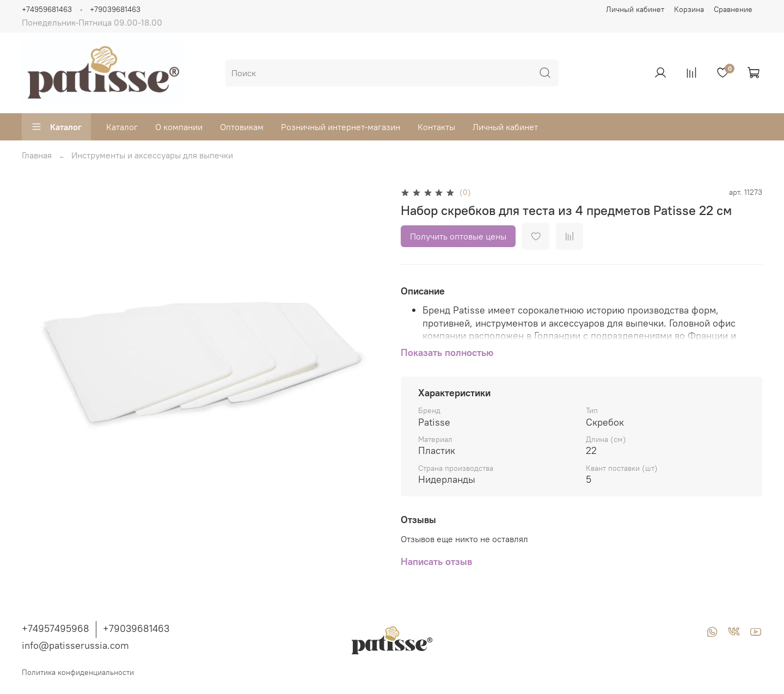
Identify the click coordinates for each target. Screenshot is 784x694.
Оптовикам (242, 127)
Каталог (56, 127)
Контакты (436, 127)
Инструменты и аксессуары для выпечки (152, 155)
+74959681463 (47, 9)
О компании (179, 127)
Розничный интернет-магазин (341, 127)
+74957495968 (56, 628)
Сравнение (733, 9)
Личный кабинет (635, 9)
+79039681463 (115, 9)
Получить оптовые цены (458, 236)
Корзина (689, 9)
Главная (37, 155)
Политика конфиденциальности (78, 672)
